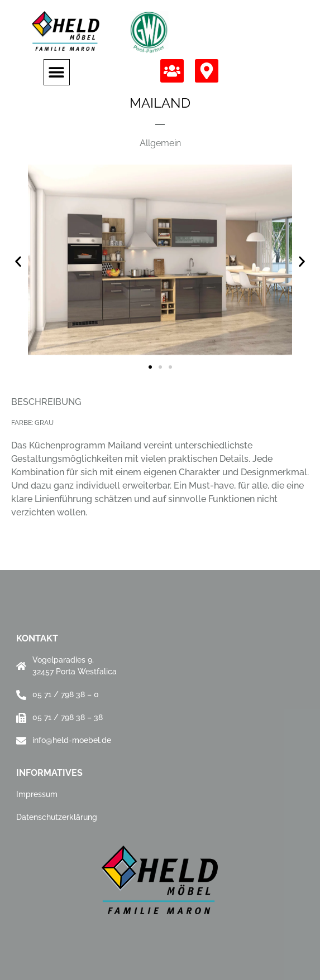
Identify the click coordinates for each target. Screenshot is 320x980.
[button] (57, 72)
